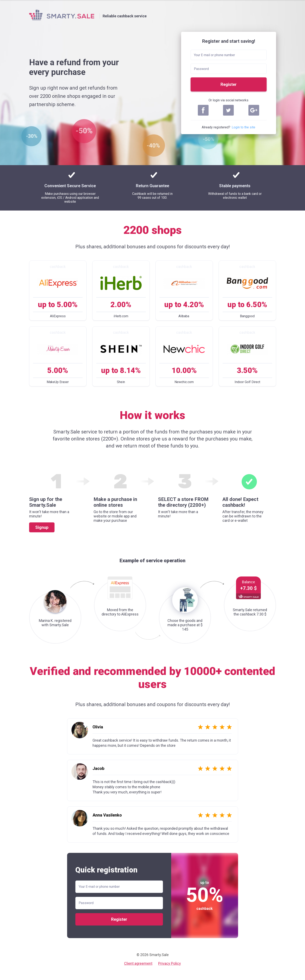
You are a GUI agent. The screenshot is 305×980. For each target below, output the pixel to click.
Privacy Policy (170, 963)
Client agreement (138, 963)
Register (229, 84)
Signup (42, 527)
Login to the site (243, 127)
